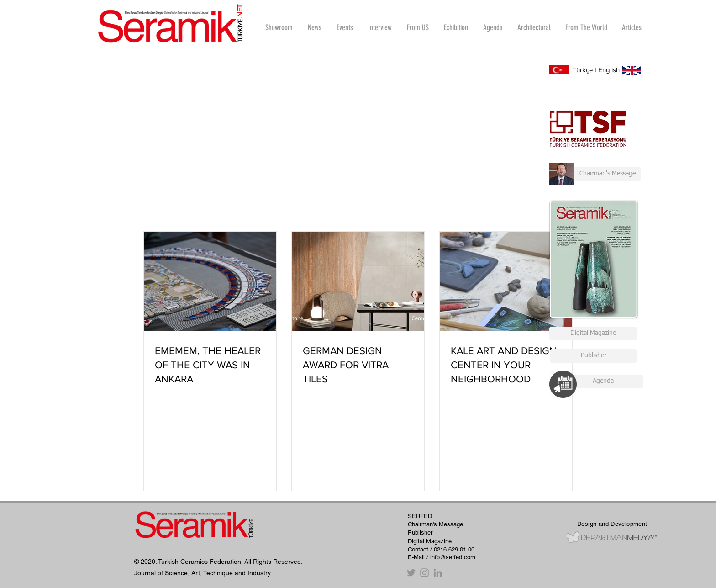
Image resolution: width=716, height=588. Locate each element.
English (609, 70)
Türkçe (582, 70)
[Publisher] (594, 356)
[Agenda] (603, 381)
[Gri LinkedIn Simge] (438, 573)
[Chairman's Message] (595, 174)
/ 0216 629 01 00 (452, 549)
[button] (380, 27)
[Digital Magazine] (593, 334)
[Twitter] (411, 573)
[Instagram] (424, 573)
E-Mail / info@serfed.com (442, 557)
